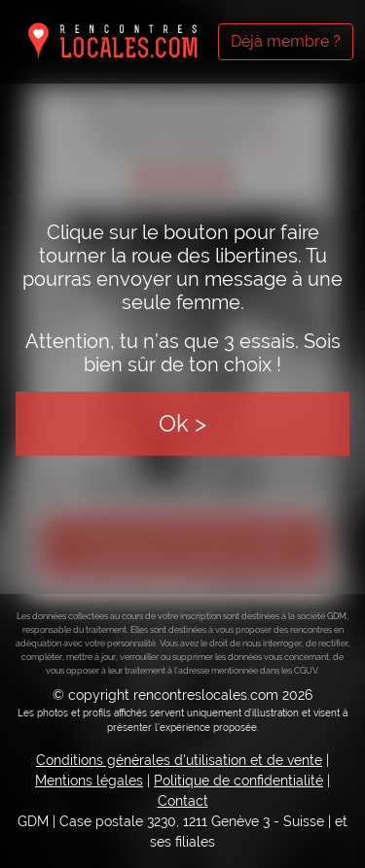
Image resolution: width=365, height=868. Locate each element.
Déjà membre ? (286, 41)
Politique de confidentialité (238, 781)
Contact (183, 801)
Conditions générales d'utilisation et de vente (179, 760)
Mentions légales (89, 781)
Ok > (182, 423)
